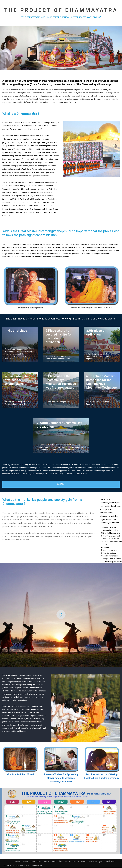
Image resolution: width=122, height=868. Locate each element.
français (84, 862)
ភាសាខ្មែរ (54, 862)
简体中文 (17, 862)
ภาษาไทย (68, 862)
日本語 (39, 862)
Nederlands (93, 862)
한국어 (33, 862)
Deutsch (76, 862)
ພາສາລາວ (47, 862)
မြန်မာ (100, 862)
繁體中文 (25, 862)
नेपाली (61, 862)
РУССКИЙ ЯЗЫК (109, 862)
